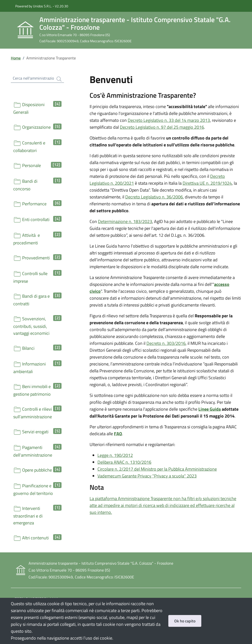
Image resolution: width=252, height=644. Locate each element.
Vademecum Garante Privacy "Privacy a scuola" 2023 (147, 476)
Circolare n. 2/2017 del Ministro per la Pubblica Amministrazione (157, 469)
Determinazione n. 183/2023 (125, 221)
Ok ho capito (185, 621)
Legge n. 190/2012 (115, 455)
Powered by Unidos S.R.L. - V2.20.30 (42, 6)
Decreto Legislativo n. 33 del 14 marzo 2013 (169, 120)
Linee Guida (210, 409)
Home (16, 58)
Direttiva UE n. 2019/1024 (207, 183)
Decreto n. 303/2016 (166, 343)
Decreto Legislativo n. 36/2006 (154, 197)
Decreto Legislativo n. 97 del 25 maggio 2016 (162, 127)
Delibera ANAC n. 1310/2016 (124, 462)
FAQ (118, 434)
